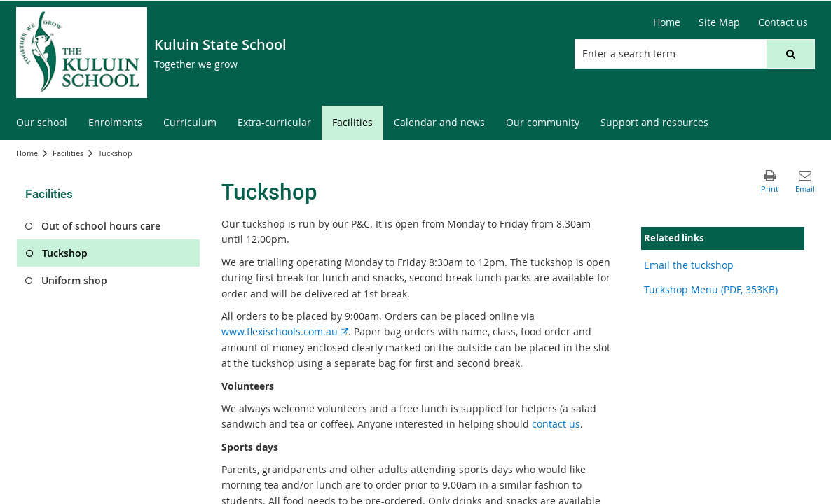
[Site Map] (719, 22)
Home (27, 153)
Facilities (68, 153)
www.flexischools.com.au (285, 331)
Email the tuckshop (689, 265)
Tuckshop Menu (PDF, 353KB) (711, 289)
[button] (790, 54)
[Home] (667, 22)
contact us (556, 424)
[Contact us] (783, 22)
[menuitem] (42, 123)
